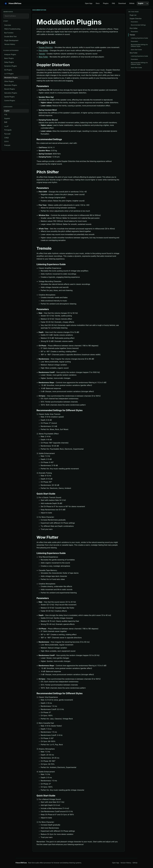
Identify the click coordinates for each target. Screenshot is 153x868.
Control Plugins (10, 101)
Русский (7, 134)
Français (7, 145)
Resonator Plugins (11, 85)
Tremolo (42, 54)
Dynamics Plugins (11, 66)
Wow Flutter (43, 57)
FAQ (113, 3)
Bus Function (9, 33)
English (7, 111)
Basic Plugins (9, 58)
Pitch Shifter (43, 50)
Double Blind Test (10, 37)
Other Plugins (9, 81)
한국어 (6, 141)
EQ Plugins (8, 70)
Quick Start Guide (136, 50)
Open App (89, 3)
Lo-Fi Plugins (9, 74)
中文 (6, 115)
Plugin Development (11, 40)
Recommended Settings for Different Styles (139, 45)
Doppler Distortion (46, 47)
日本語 (6, 138)
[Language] (143, 4)
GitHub (132, 3)
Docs (98, 3)
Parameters (134, 22)
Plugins (106, 3)
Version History (10, 44)
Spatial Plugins (9, 97)
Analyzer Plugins (10, 54)
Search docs (8, 12)
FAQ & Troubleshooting (12, 29)
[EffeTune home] (13, 4)
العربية (6, 126)
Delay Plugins (9, 62)
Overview (8, 25)
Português (8, 130)
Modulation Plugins (11, 78)
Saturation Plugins (11, 93)
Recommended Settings (138, 25)
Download (122, 3)
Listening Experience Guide (139, 38)
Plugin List (133, 15)
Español (7, 118)
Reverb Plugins (10, 89)
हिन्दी (6, 122)
